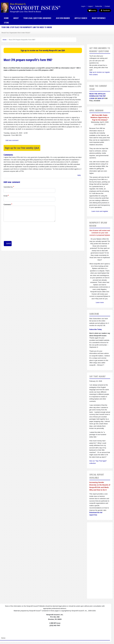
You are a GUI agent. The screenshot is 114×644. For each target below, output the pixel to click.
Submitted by (8, 187)
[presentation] (13, 232)
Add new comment (12, 140)
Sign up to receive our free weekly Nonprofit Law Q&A (43, 50)
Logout (90, 6)
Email (6, 196)
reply (79, 175)
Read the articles (97, 94)
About (16, 18)
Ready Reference (99, 18)
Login (92, 98)
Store (6, 23)
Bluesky (92, 10)
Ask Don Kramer (63, 18)
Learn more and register (100, 211)
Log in (83, 6)
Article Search (81, 18)
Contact (107, 6)
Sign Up (101, 98)
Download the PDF (98, 96)
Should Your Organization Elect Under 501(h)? (16, 33)
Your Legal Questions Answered (37, 18)
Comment (7, 204)
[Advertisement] (100, 560)
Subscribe (99, 6)
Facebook (105, 10)
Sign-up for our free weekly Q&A (22, 148)
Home (6, 18)
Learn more (100, 302)
